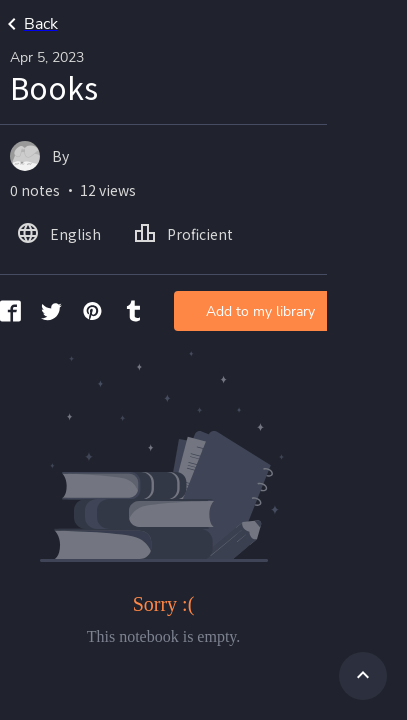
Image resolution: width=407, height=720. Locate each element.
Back (29, 24)
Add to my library (260, 311)
